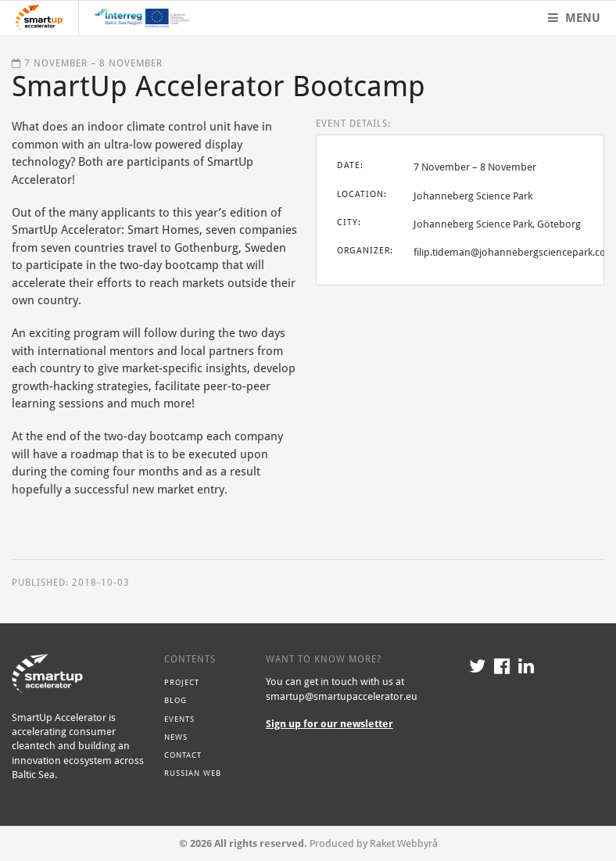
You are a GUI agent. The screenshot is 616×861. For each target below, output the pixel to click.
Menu (574, 18)
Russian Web (193, 773)
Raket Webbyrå (404, 843)
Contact (183, 755)
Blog (175, 700)
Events (179, 719)
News (176, 737)
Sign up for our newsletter (329, 724)
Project (182, 682)
